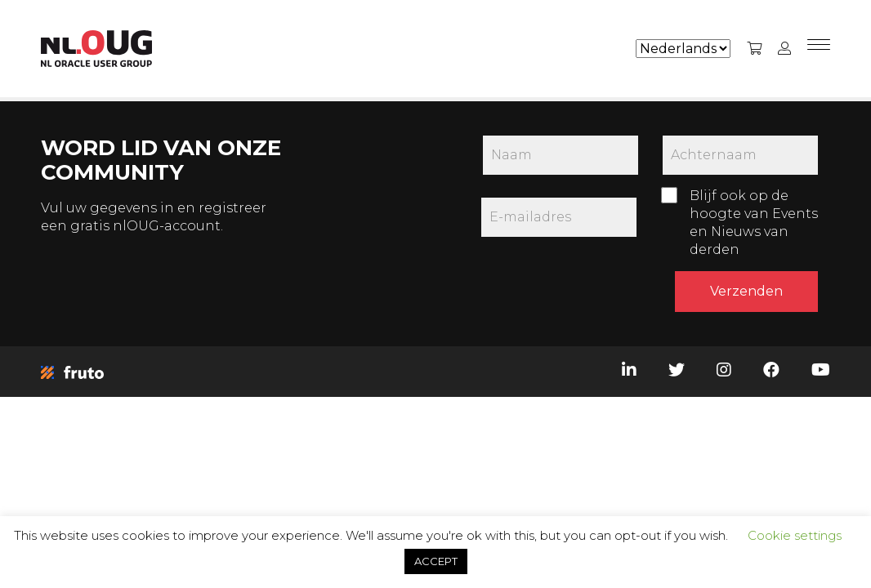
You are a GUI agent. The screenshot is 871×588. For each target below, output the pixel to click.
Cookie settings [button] (795, 535)
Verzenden (746, 291)
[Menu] (819, 49)
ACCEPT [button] (436, 561)
